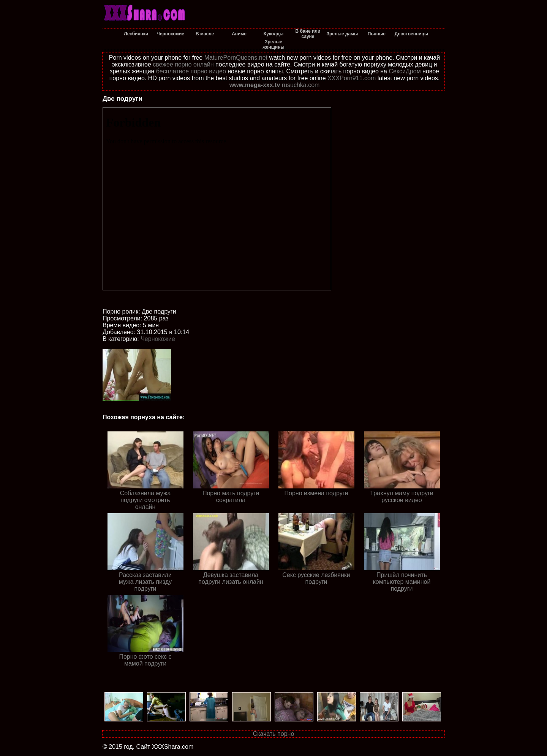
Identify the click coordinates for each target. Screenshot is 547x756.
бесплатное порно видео (191, 71)
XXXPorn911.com (352, 78)
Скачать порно (274, 734)
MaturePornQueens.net (236, 58)
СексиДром (405, 71)
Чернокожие (158, 339)
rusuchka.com (301, 85)
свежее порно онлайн (183, 64)
